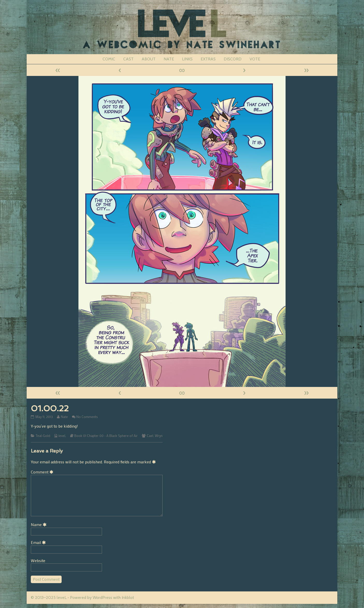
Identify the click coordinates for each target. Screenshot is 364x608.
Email (39, 542)
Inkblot (128, 598)
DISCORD (233, 59)
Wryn (159, 436)
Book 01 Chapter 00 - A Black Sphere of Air (106, 436)
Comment (43, 472)
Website (38, 560)
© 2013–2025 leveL (49, 598)
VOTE (255, 59)
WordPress (102, 598)
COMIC (109, 59)
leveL (62, 436)
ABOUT (149, 59)
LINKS (187, 59)
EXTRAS (208, 59)
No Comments (87, 417)
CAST (128, 59)
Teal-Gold (43, 436)
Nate (64, 417)
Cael (150, 436)
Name (40, 524)
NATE (169, 59)
